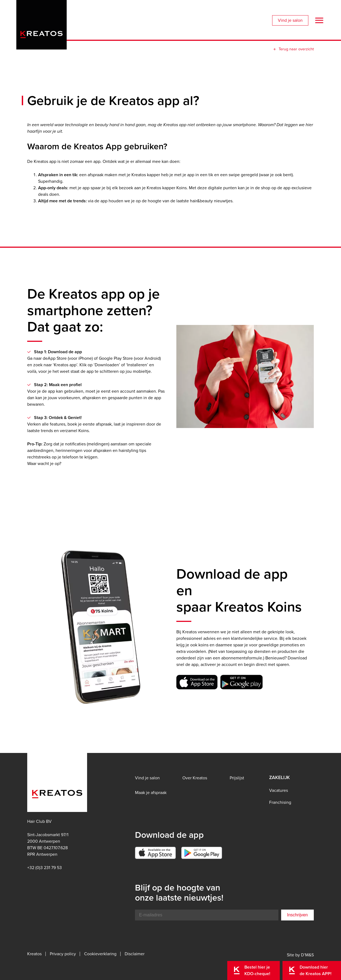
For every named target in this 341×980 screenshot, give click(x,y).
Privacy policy (63, 954)
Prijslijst (237, 778)
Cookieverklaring (100, 954)
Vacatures (279, 790)
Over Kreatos (195, 778)
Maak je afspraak (151, 793)
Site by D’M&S (300, 955)
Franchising (280, 802)
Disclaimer (135, 954)
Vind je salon (290, 20)
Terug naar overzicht (296, 49)
